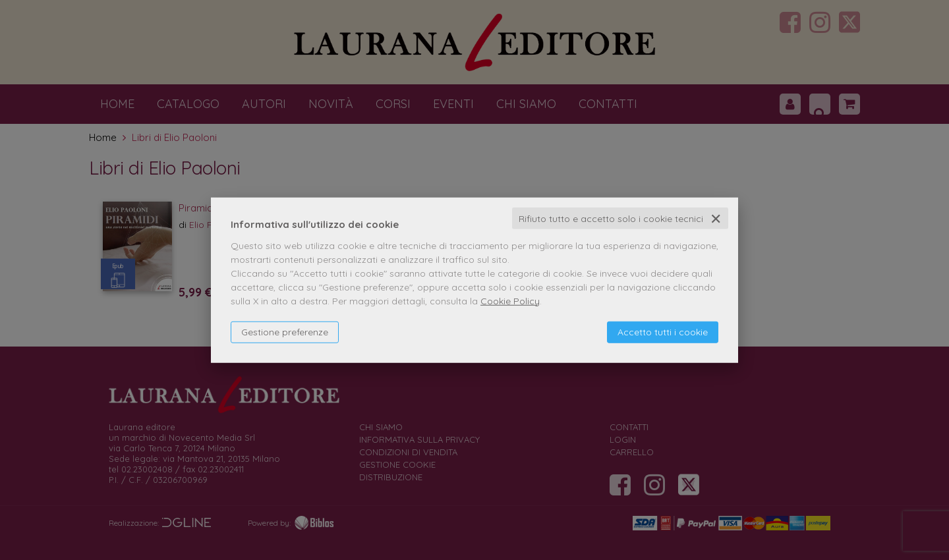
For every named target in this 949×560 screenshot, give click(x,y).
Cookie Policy (510, 300)
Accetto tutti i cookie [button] (663, 331)
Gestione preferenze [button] (285, 331)
